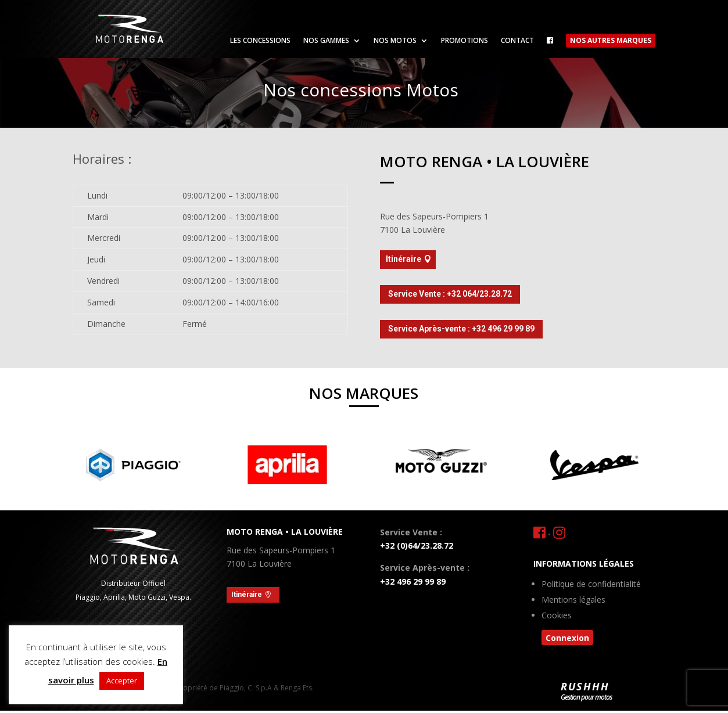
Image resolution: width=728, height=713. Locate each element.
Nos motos (395, 41)
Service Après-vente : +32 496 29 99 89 (461, 329)
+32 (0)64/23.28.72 (417, 545)
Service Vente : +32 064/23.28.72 (450, 294)
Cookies (557, 616)
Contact (517, 41)
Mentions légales (573, 600)
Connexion (567, 638)
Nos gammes (326, 41)
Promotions (465, 41)
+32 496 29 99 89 (413, 581)
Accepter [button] (122, 680)
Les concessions (260, 41)
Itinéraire (404, 259)
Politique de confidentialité (591, 585)
